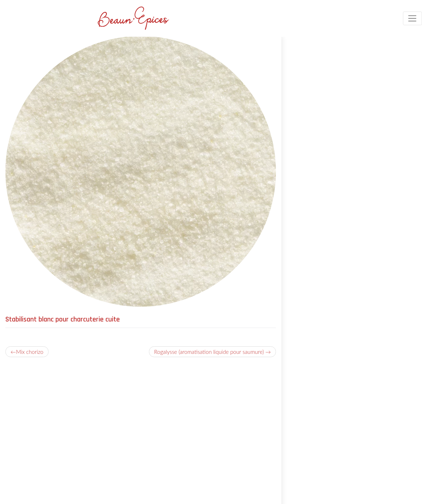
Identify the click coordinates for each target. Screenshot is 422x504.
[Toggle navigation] (412, 18)
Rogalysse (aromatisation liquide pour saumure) (209, 352)
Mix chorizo (30, 352)
